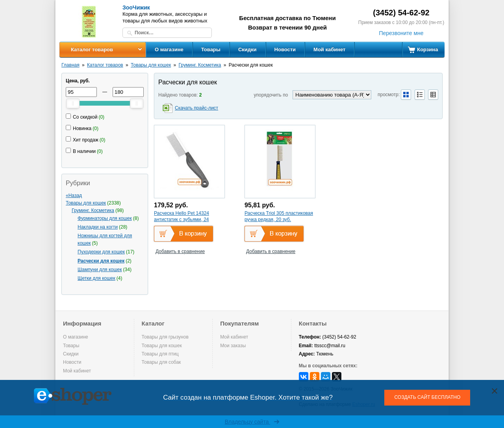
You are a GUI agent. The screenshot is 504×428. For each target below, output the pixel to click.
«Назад (74, 195)
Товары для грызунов (165, 337)
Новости (285, 49)
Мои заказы (233, 346)
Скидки (247, 49)
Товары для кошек (151, 65)
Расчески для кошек (101, 261)
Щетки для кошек (96, 278)
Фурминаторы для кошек (105, 218)
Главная (70, 65)
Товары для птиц (160, 354)
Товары (211, 49)
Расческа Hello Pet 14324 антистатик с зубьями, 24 (182, 216)
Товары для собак (161, 362)
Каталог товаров (92, 49)
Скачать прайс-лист (196, 108)
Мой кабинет (329, 49)
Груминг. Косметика (200, 65)
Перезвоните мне (401, 33)
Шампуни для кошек (100, 270)
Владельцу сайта (252, 422)
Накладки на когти (98, 227)
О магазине (169, 49)
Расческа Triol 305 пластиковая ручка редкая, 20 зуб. (279, 216)
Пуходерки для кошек (101, 252)
